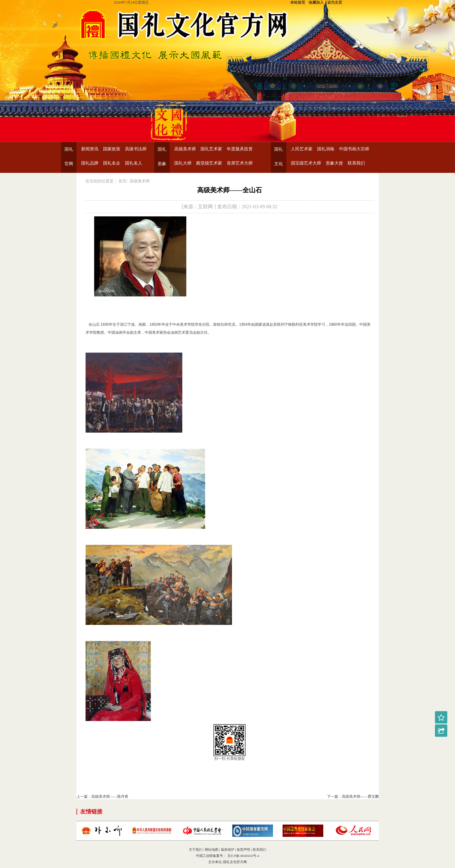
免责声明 (243, 850)
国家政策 (112, 149)
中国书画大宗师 (354, 149)
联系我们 (356, 163)
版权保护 (228, 850)
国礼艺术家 (211, 149)
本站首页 (298, 2)
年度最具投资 (240, 149)
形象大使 (334, 163)
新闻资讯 (90, 149)
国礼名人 (134, 163)
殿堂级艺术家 (209, 163)
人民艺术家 (302, 149)
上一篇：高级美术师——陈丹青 (102, 797)
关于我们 (196, 850)
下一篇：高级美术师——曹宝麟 (353, 797)
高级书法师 (136, 149)
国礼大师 (183, 163)
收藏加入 (316, 2)
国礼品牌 (90, 163)
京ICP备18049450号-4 (243, 856)
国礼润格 (326, 149)
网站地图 (212, 850)
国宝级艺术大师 (306, 163)
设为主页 (335, 2)
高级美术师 (185, 149)
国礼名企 (112, 163)
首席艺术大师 (240, 163)
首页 (122, 181)
